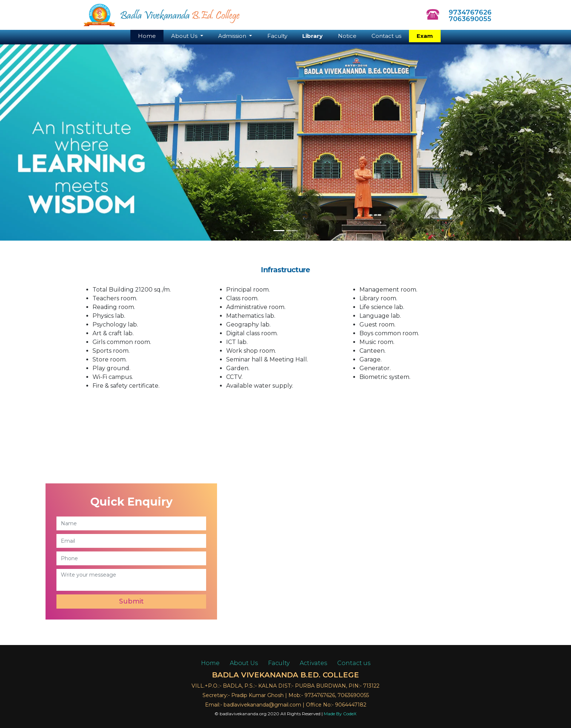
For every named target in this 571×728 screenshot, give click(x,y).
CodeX (350, 714)
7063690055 (468, 19)
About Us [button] (185, 36)
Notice (347, 36)
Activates (313, 663)
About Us (244, 663)
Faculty (277, 36)
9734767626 (468, 12)
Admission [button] (233, 36)
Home (151, 36)
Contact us (386, 36)
